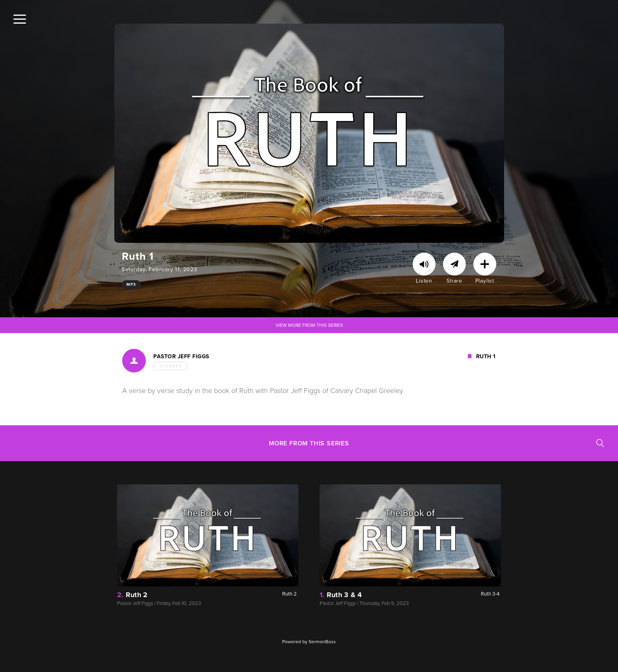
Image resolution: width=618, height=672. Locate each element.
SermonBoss (322, 642)
